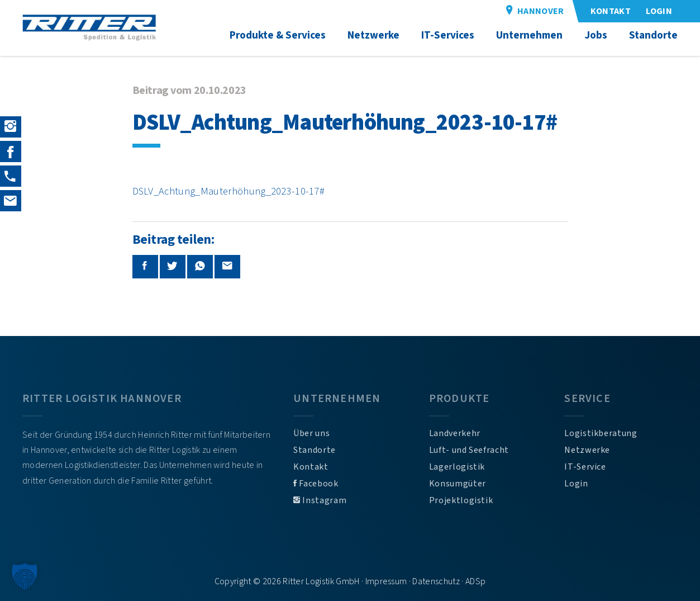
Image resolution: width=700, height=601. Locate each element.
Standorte (315, 450)
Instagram (320, 500)
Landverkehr (455, 433)
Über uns (311, 433)
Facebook (316, 484)
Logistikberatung (601, 433)
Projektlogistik (461, 500)
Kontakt (311, 467)
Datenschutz (436, 581)
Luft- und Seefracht (469, 450)
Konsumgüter (458, 484)
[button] (25, 576)
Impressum (386, 581)
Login (576, 484)
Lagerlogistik (457, 467)
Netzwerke (587, 450)
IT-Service (585, 467)
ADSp (475, 581)
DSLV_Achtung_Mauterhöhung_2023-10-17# (229, 191)
